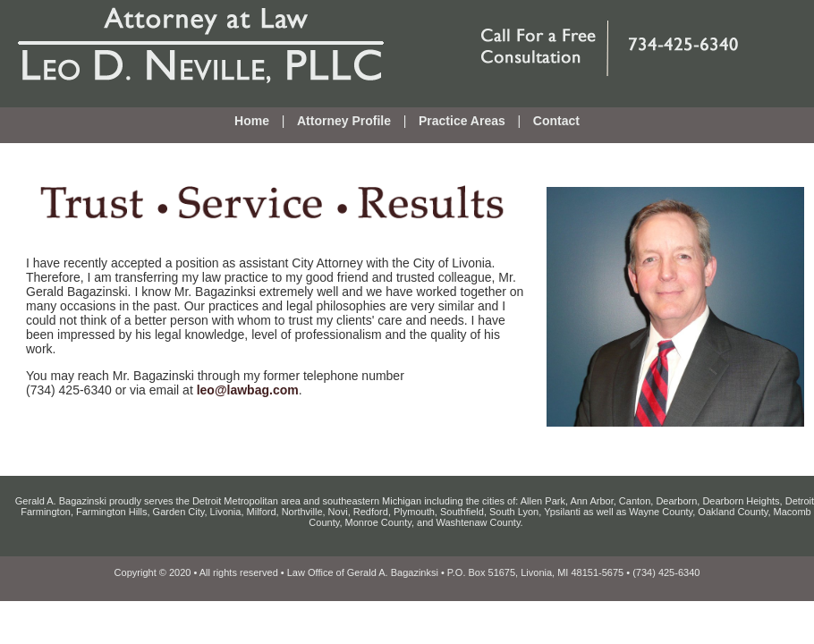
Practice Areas (462, 121)
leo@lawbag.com (248, 390)
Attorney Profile (344, 121)
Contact (556, 121)
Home (252, 121)
